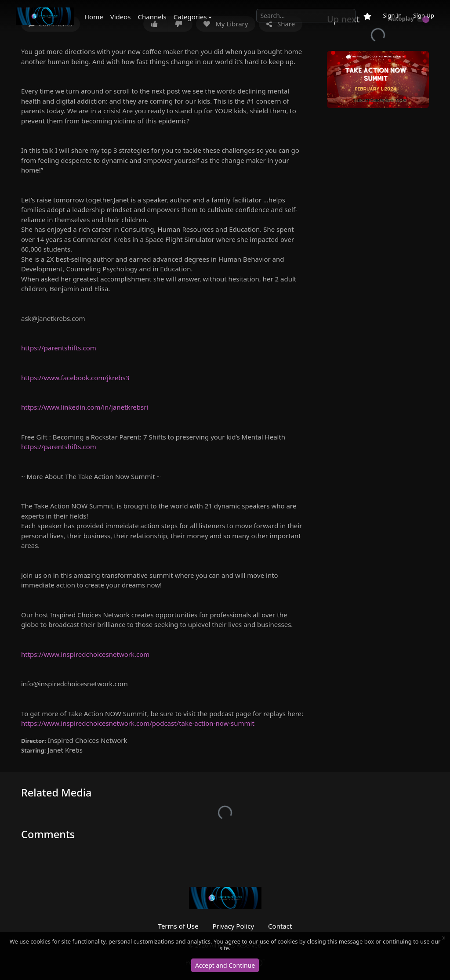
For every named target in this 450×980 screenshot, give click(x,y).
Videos (121, 17)
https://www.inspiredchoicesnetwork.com (85, 654)
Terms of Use (178, 926)
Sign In (392, 15)
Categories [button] (190, 17)
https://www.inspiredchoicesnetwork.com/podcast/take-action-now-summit (138, 723)
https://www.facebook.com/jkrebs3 (75, 378)
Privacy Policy (233, 926)
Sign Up (424, 15)
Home (94, 17)
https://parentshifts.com (59, 348)
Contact (280, 926)
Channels (152, 17)
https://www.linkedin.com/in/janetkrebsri (85, 407)
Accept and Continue (225, 965)
